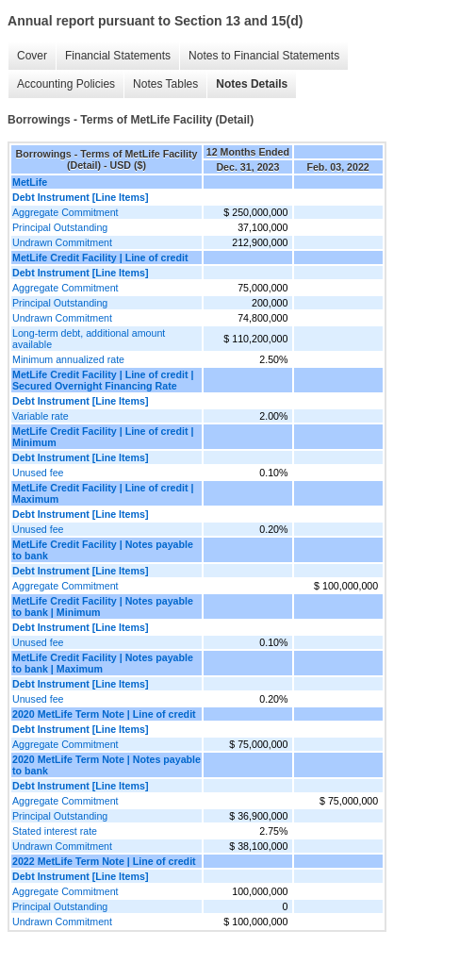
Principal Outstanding (60, 227)
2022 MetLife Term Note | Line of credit (104, 861)
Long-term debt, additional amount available (89, 339)
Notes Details (252, 84)
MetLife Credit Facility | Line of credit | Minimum (103, 437)
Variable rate (41, 416)
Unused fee (38, 473)
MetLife (30, 182)
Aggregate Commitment (66, 212)
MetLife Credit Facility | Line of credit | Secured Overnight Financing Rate (103, 380)
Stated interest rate (55, 831)
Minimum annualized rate (68, 359)
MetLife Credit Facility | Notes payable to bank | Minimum (103, 606)
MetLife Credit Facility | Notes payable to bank (103, 550)
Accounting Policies (66, 84)
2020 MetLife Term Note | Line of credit (104, 714)
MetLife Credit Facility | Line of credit (100, 257)
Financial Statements (118, 56)
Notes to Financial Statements (264, 56)
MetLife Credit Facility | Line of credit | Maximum (103, 493)
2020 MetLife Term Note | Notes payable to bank (107, 765)
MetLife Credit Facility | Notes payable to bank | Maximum (103, 663)
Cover (32, 56)
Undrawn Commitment (62, 242)
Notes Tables (165, 84)
